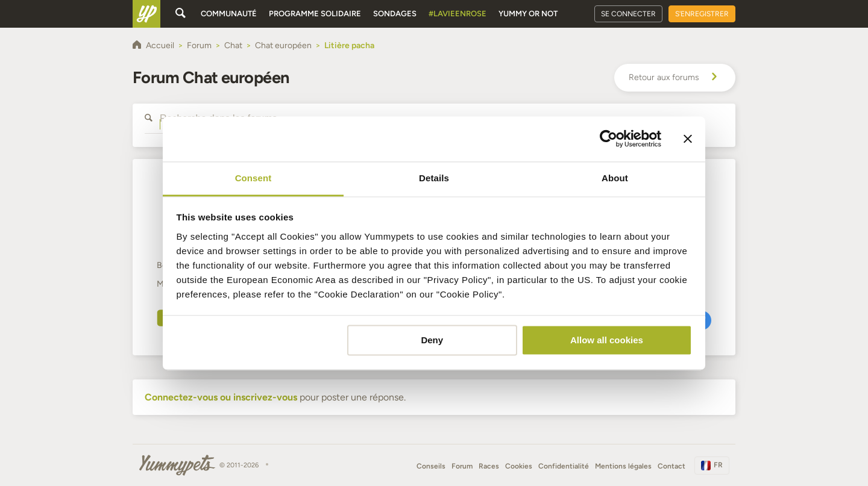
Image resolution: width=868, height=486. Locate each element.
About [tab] (615, 178)
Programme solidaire (315, 14)
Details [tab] (434, 178)
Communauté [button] (229, 14)
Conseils (431, 466)
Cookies (519, 466)
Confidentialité (564, 466)
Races (489, 466)
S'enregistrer (702, 14)
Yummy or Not (528, 14)
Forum (462, 466)
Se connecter (628, 14)
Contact (671, 466)
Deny (432, 340)
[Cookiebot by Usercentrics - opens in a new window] (609, 139)
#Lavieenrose (458, 14)
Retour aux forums (675, 78)
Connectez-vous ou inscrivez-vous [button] (221, 397)
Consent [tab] (253, 178)
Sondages (395, 14)
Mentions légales (623, 466)
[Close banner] (688, 139)
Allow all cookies (607, 340)
